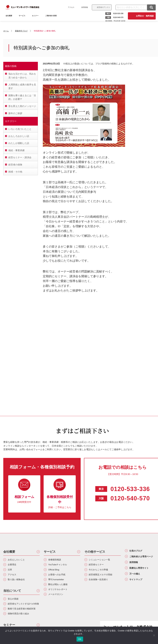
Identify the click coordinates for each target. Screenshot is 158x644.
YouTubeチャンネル (60, 566)
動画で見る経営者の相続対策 (23, 622)
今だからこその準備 (101, 572)
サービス (23, 19)
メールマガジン (58, 601)
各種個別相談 (57, 560)
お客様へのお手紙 (59, 578)
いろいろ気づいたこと (20, 129)
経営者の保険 (15, 165)
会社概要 (9, 552)
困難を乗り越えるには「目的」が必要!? (22, 97)
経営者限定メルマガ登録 (104, 578)
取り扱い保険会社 (19, 584)
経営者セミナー (99, 566)
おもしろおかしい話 (19, 136)
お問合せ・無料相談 (144, 16)
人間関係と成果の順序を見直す (22, 86)
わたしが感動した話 (19, 143)
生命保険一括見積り (101, 584)
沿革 (11, 572)
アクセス (70, 7)
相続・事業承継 (16, 150)
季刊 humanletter (59, 584)
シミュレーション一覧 (103, 560)
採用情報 (84, 7)
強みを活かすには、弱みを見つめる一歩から (22, 76)
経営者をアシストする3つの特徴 (23, 612)
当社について (12, 595)
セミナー (36, 19)
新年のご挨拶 (15, 113)
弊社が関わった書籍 (61, 589)
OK (80, 639)
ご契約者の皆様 (52, 19)
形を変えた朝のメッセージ (22, 106)
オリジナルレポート (61, 595)
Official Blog (56, 572)
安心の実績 (15, 604)
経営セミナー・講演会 (20, 157)
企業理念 (13, 566)
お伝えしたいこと (19, 560)
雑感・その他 (15, 172)
